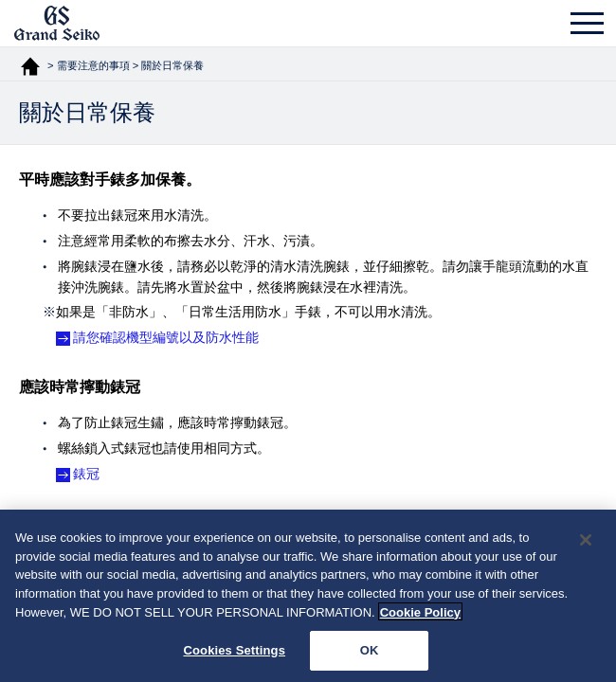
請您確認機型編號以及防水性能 (166, 337)
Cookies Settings (234, 654)
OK (370, 654)
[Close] (586, 544)
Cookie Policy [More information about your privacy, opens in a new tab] (420, 615)
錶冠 (86, 474)
